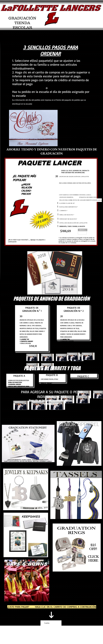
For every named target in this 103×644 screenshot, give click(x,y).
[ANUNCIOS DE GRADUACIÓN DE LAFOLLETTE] (77, 177)
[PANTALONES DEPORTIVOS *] (69, 207)
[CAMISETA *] (66, 211)
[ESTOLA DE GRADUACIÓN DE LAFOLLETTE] (73, 223)
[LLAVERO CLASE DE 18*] (73, 203)
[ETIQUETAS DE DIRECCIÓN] (88, 197)
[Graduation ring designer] (77, 548)
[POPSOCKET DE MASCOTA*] (68, 219)
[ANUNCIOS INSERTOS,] (70, 197)
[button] (55, 273)
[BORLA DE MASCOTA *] (67, 215)
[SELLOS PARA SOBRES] (66, 200)
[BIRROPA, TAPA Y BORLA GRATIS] (76, 226)
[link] (51, 623)
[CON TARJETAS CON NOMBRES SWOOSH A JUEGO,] (75, 195)
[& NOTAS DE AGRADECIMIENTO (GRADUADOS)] (87, 200)
